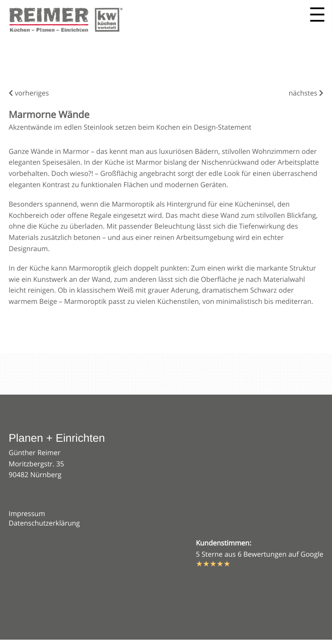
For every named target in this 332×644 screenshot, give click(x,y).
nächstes (306, 93)
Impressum (27, 513)
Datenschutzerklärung (44, 523)
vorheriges (29, 93)
